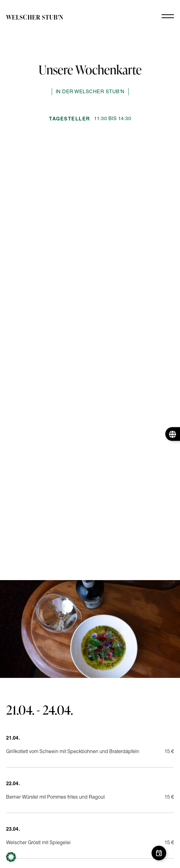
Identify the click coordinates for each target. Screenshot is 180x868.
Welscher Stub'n (35, 17)
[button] (11, 857)
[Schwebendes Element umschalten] (159, 853)
